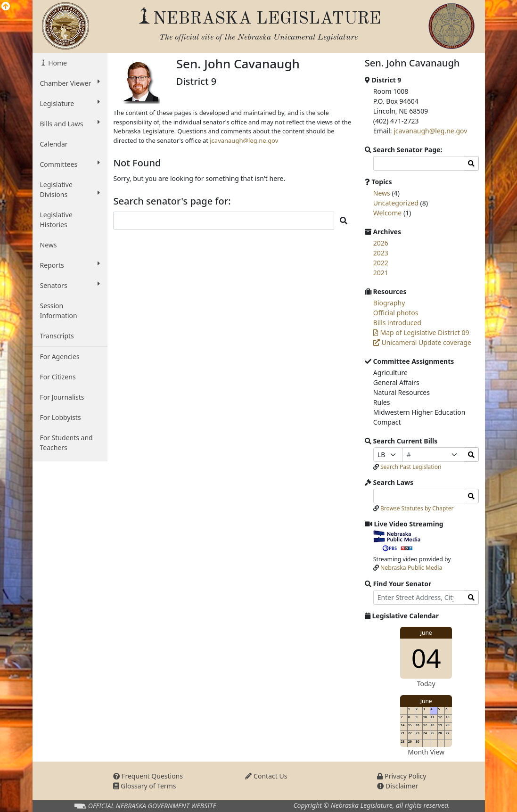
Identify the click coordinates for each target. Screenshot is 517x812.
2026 (381, 243)
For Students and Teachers (66, 443)
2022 (381, 263)
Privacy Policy (402, 776)
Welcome (387, 213)
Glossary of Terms (144, 786)
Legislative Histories (56, 220)
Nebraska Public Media (411, 568)
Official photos (396, 313)
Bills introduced (397, 323)
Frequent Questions (148, 776)
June (426, 633)
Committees (70, 164)
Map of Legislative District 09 (421, 332)
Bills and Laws (70, 123)
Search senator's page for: (172, 201)
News (49, 245)
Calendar (54, 144)
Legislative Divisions (70, 189)
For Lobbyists (61, 417)
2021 (381, 273)
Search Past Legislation (411, 467)
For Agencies (60, 357)
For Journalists (62, 397)
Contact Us (266, 776)
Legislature (70, 103)
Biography (389, 303)
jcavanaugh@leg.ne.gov (244, 140)
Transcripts (57, 336)
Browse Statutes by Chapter (417, 508)
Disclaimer (398, 786)
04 (426, 658)
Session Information (59, 311)
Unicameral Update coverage (422, 342)
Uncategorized (396, 203)
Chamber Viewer (70, 83)
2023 (381, 253)
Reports (70, 265)
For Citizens (58, 377)
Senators (70, 285)
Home (57, 63)
